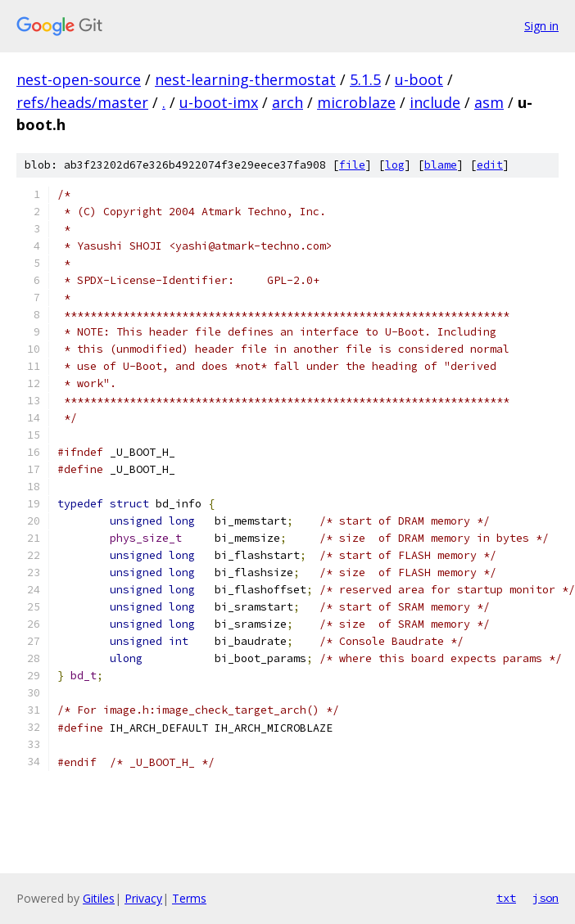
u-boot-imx (219, 102)
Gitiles (99, 898)
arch (287, 102)
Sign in (541, 26)
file (352, 165)
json (546, 898)
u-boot (419, 79)
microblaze (356, 102)
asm (489, 102)
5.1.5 (365, 79)
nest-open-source (79, 79)
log (395, 165)
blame (441, 165)
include (435, 102)
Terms (189, 898)
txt (506, 898)
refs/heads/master (82, 102)
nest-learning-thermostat (245, 79)
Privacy (143, 898)
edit (490, 165)
